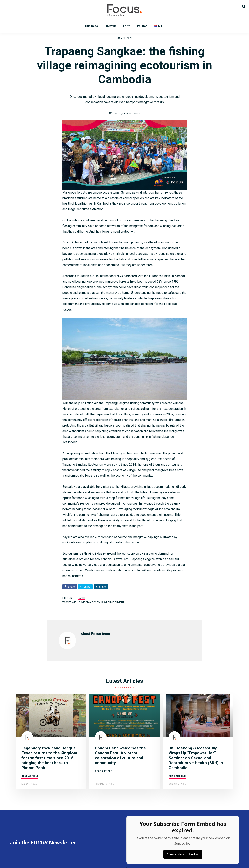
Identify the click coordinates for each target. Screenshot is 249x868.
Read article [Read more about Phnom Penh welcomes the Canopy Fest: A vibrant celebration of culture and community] (103, 771)
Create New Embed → (183, 854)
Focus (124, 10)
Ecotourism (99, 602)
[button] (244, 6)
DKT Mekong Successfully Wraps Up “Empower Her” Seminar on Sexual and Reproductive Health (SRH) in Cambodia (196, 758)
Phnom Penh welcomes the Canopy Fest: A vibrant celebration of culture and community (120, 755)
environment (116, 602)
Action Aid (87, 276)
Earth (81, 598)
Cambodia (85, 602)
